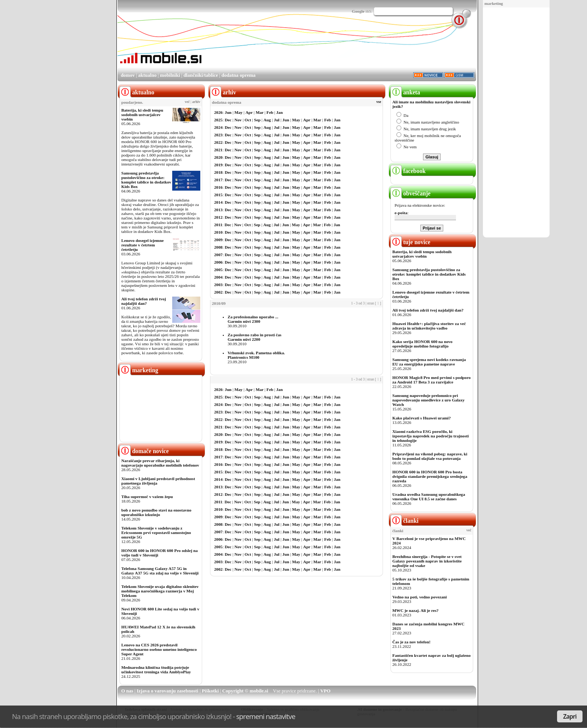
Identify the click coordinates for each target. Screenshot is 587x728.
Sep (257, 120)
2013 (218, 210)
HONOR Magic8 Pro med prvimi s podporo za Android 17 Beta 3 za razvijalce (431, 380)
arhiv (196, 102)
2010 (218, 232)
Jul (277, 120)
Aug (267, 120)
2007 (218, 255)
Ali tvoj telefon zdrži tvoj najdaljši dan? (144, 301)
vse (379, 102)
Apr (249, 112)
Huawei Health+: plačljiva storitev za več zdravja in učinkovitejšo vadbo (429, 326)
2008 (218, 247)
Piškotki (210, 691)
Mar (260, 112)
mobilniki (170, 75)
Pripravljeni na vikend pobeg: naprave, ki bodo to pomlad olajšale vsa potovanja (430, 456)
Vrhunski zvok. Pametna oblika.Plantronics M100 (256, 355)
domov (128, 75)
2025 (218, 120)
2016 (218, 187)
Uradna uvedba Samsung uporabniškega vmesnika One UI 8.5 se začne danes (429, 497)
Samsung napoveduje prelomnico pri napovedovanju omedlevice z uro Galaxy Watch (428, 400)
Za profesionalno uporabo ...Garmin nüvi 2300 (253, 319)
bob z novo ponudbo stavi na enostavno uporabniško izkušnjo (156, 512)
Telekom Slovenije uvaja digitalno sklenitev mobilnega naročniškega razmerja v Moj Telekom (160, 591)
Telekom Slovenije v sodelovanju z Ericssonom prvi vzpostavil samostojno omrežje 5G (156, 533)
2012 (218, 217)
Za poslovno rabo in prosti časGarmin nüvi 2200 (255, 337)
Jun (228, 112)
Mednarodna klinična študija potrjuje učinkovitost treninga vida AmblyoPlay (156, 670)
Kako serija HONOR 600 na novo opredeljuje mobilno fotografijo (422, 344)
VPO (325, 691)
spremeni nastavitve (266, 716)
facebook (408, 171)
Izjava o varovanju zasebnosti (168, 691)
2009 (218, 240)
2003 (218, 285)
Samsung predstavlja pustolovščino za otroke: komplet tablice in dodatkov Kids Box (146, 180)
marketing (494, 3)
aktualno (147, 75)
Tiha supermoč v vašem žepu (147, 497)
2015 (218, 195)
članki (404, 521)
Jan (279, 112)
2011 (218, 225)
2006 (218, 262)
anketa (405, 92)
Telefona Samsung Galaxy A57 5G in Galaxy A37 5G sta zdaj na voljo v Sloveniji (160, 571)
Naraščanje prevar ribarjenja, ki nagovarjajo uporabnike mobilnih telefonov (160, 463)
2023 (218, 135)
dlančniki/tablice (201, 75)
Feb (270, 112)
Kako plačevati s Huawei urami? (422, 418)
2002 (218, 292)
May (238, 112)
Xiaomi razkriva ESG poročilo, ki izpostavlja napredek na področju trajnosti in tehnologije (431, 436)
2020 (218, 157)
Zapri (570, 716)
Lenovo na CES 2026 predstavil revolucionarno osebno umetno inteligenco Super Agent (159, 649)
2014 (218, 202)
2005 (218, 270)
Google (358, 11)
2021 (218, 150)
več (187, 102)
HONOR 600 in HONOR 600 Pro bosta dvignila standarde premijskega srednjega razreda (430, 476)
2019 (218, 165)
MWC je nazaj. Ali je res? (415, 610)
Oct (248, 120)
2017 (218, 180)
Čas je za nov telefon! (411, 642)
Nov (238, 120)
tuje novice (410, 242)
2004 (218, 277)
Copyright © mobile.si (245, 691)
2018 (218, 172)
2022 (218, 142)
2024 (218, 127)
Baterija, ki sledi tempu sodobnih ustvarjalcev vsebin (142, 115)
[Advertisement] (516, 123)
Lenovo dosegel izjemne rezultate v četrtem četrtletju (142, 245)
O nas (127, 691)
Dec (228, 120)
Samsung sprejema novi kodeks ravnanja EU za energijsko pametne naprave (429, 362)
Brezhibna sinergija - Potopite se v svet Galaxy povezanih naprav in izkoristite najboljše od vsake (427, 561)
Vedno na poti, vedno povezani (419, 597)
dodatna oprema (238, 75)
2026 (218, 112)
